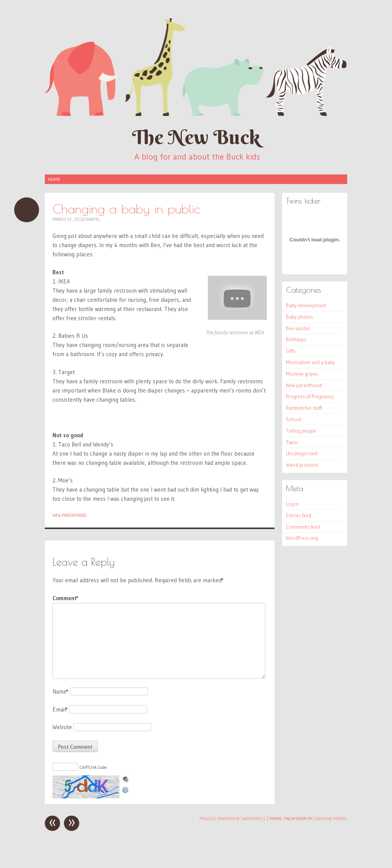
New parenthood (69, 515)
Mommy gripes (302, 374)
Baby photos (300, 317)
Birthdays (296, 339)
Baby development (306, 305)
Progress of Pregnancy (310, 396)
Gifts (291, 351)
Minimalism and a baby (310, 362)
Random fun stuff (304, 408)
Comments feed (303, 527)
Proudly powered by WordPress (233, 819)
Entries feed (299, 515)
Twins (292, 442)
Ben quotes (298, 328)
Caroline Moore (330, 819)
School (294, 419)
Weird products (302, 465)
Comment (65, 598)
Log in (292, 504)
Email (60, 709)
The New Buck (196, 137)
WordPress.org (302, 538)
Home (54, 179)
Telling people (301, 431)
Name (60, 691)
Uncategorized (302, 453)
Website (62, 727)
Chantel (92, 219)
